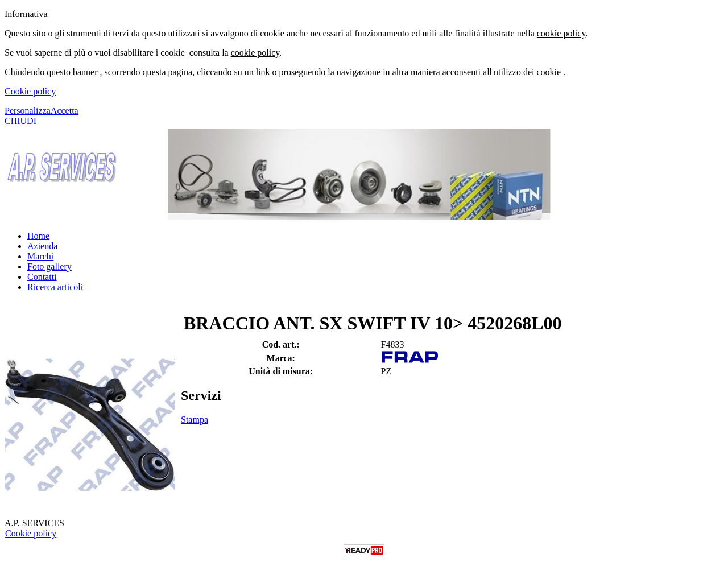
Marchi (40, 256)
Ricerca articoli (55, 287)
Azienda (42, 246)
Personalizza (28, 111)
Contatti (42, 277)
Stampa (195, 420)
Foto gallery (49, 267)
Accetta (65, 111)
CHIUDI (20, 121)
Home (38, 236)
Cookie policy (30, 91)
